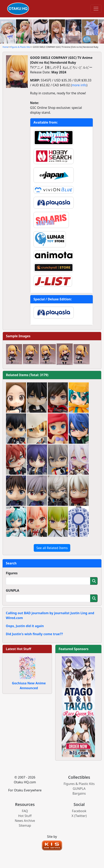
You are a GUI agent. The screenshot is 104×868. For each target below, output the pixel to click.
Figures (12, 573)
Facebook (79, 811)
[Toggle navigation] (96, 9)
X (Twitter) (79, 816)
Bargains (79, 793)
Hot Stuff (25, 816)
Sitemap (25, 825)
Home (5, 47)
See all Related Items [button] (52, 548)
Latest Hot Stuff (18, 649)
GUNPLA (13, 590)
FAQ (25, 811)
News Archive (25, 821)
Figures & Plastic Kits (20, 47)
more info (79, 85)
